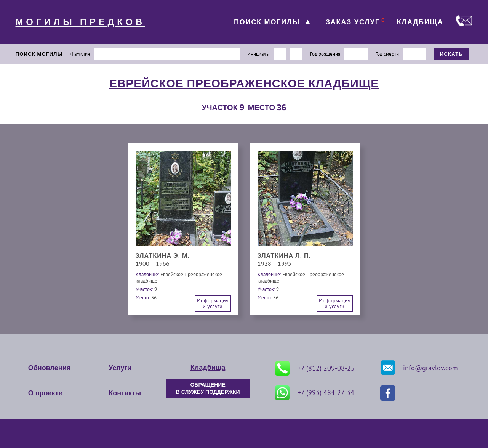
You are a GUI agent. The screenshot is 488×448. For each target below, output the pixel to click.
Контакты (125, 393)
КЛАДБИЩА (420, 22)
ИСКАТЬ (452, 54)
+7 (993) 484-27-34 (314, 393)
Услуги (120, 368)
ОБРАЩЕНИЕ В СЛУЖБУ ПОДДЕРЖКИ (208, 389)
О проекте (45, 393)
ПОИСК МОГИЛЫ (267, 22)
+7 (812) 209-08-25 (315, 368)
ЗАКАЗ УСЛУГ (353, 22)
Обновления (49, 368)
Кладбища (208, 368)
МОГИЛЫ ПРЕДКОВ (80, 22)
